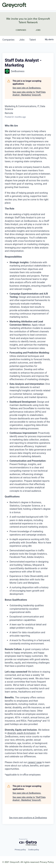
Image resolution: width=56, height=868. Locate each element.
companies (8, 40)
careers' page (35, 762)
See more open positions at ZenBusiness (28, 818)
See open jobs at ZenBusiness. (27, 88)
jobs (22, 40)
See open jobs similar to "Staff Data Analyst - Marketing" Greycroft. (29, 94)
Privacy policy (20, 850)
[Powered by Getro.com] (28, 842)
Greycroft (14, 5)
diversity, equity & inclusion (22, 733)
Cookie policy (34, 850)
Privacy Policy (47, 862)
